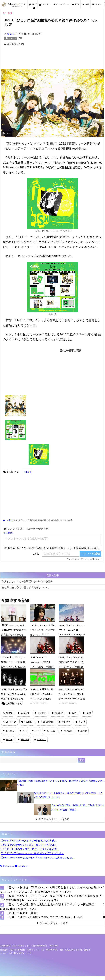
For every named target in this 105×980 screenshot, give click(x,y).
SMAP (73, 713)
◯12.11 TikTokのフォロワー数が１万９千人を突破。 (30, 849)
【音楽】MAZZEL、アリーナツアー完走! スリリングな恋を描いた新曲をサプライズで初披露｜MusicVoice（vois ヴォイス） (51, 898)
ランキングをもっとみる (52, 923)
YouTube (22, 866)
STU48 (80, 722)
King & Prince (46, 722)
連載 (86, 4)
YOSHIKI (27, 722)
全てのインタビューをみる (52, 819)
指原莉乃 (57, 713)
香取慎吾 (9, 731)
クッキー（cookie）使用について (16, 953)
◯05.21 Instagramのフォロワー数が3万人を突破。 (29, 841)
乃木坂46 (24, 713)
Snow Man (9, 722)
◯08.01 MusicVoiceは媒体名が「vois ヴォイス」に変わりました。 (38, 858)
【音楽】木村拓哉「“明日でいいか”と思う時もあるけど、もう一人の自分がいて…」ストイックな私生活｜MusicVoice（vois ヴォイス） (51, 890)
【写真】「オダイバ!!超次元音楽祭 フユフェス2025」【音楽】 (45, 917)
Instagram (7, 866)
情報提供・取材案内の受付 (13, 950)
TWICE (8, 740)
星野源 (82, 731)
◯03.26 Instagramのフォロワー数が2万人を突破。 (29, 845)
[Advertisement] (52, 59)
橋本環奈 (23, 740)
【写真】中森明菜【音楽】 (23, 913)
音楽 (33, 4)
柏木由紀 (50, 731)
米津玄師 (66, 731)
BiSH (28, 472)
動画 (75, 4)
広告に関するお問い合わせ (78, 950)
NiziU (87, 713)
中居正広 (40, 740)
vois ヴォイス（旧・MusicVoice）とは (45, 950)
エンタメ (45, 4)
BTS (35, 731)
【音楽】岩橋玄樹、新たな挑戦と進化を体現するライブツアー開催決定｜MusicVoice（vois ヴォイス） (49, 907)
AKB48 (8, 713)
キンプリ (64, 722)
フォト (97, 4)
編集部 (11, 34)
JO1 (23, 731)
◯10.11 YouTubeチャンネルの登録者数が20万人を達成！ (32, 853)
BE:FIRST (41, 713)
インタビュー (61, 4)
